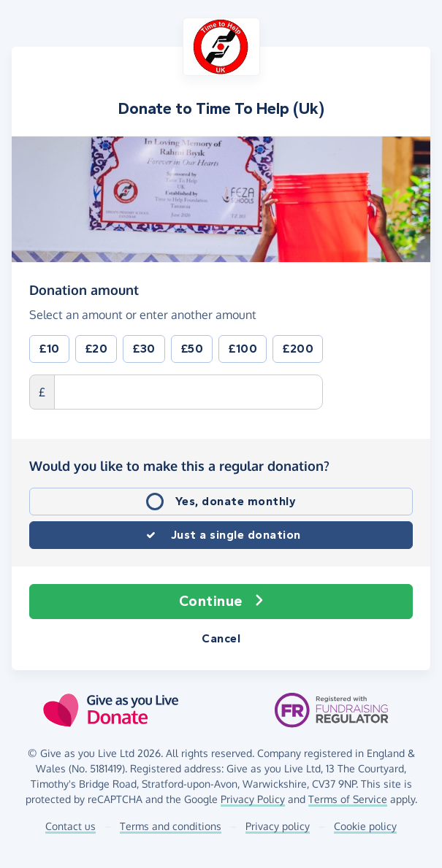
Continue (221, 602)
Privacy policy (278, 826)
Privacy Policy (253, 799)
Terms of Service (348, 799)
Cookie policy (365, 826)
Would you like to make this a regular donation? (179, 466)
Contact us (71, 826)
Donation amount (84, 289)
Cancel (221, 638)
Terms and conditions (171, 826)
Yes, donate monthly (236, 501)
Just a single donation (236, 535)
